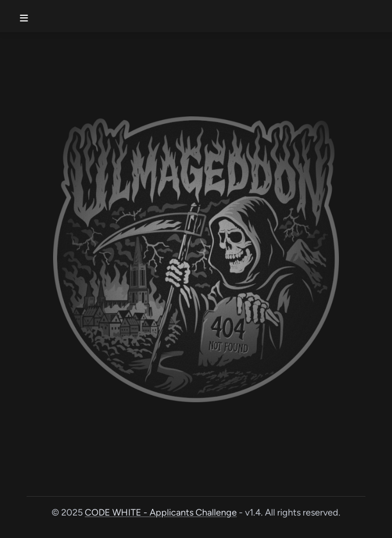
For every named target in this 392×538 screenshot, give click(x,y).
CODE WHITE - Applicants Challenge (161, 512)
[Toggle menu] (27, 14)
